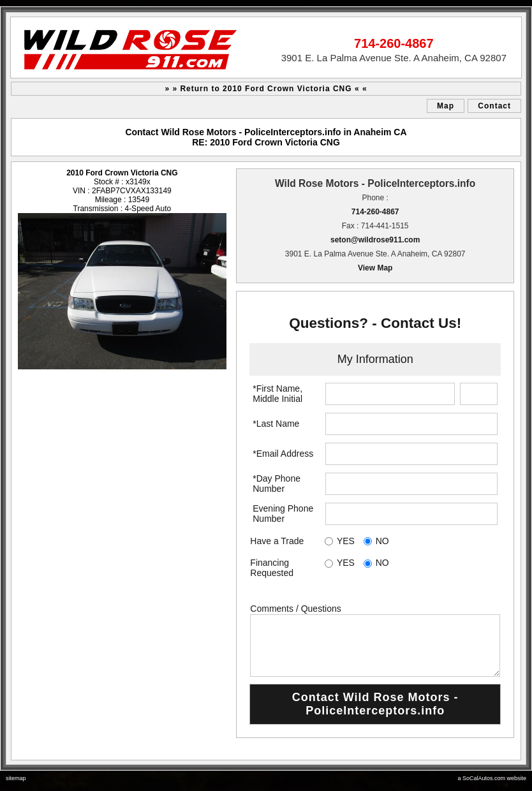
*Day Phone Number (277, 484)
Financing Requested (272, 568)
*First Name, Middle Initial (277, 394)
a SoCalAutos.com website (492, 778)
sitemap (16, 778)
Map (446, 106)
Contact (494, 106)
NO (382, 541)
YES (346, 541)
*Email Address (283, 454)
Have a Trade (277, 541)
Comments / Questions (295, 609)
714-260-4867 (375, 212)
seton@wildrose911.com (375, 240)
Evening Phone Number (283, 514)
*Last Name (276, 424)
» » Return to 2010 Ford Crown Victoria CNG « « (266, 89)
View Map (375, 268)
